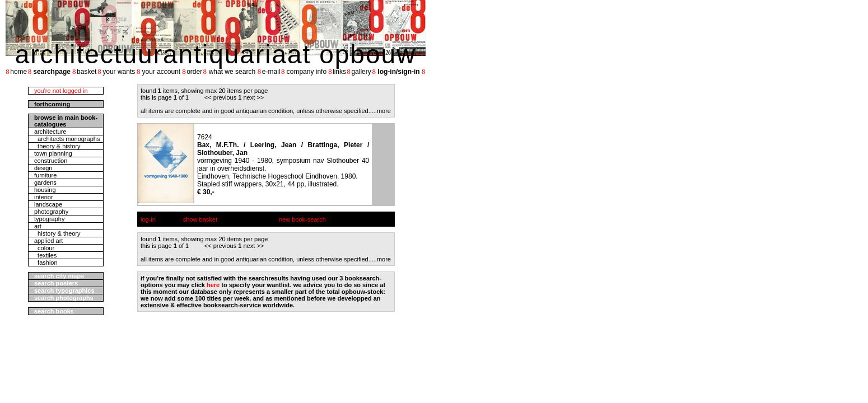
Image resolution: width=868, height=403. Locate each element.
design (43, 168)
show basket (200, 219)
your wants (119, 72)
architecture (50, 132)
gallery (361, 72)
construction (51, 161)
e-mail (271, 72)
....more (381, 111)
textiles (45, 255)
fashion (46, 263)
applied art (48, 241)
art (38, 226)
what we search (232, 72)
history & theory (57, 233)
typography (49, 219)
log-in (148, 219)
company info (307, 72)
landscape (48, 204)
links (339, 72)
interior (44, 197)
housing (45, 190)
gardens (45, 182)
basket (87, 72)
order (194, 72)
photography (51, 212)
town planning (53, 153)
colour (44, 248)
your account (161, 72)
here (213, 285)
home (18, 72)
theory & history (57, 146)
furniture (45, 175)
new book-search (302, 219)
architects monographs (67, 139)
